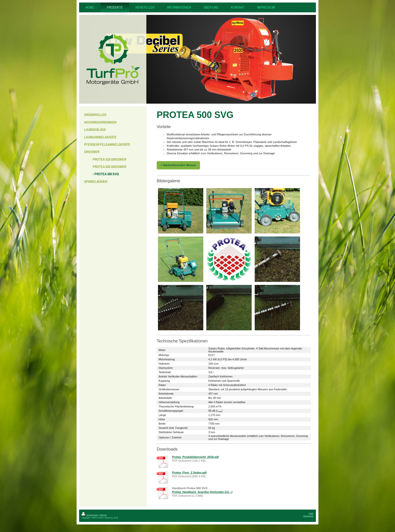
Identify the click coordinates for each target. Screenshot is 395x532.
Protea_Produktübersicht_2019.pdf (195, 457)
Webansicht (308, 516)
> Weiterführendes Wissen (178, 165)
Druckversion (90, 515)
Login (311, 513)
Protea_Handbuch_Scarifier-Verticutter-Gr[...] (202, 492)
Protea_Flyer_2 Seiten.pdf (189, 472)
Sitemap (103, 515)
